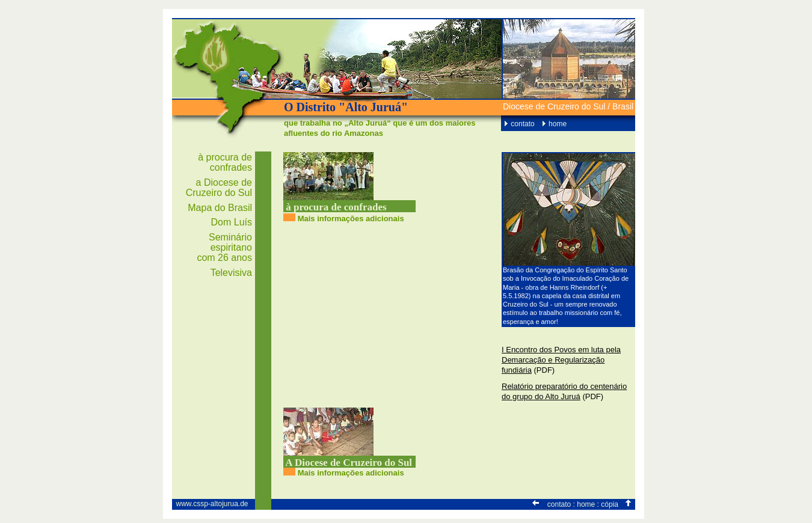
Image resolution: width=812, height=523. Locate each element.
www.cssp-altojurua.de (212, 504)
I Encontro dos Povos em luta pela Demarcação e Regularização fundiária (561, 360)
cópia (610, 504)
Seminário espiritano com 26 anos (224, 247)
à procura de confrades (225, 162)
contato (522, 124)
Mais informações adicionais (351, 219)
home (558, 124)
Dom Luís (232, 222)
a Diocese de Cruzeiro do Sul (219, 188)
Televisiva (231, 273)
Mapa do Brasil (220, 208)
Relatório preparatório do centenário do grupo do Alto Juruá (564, 391)
